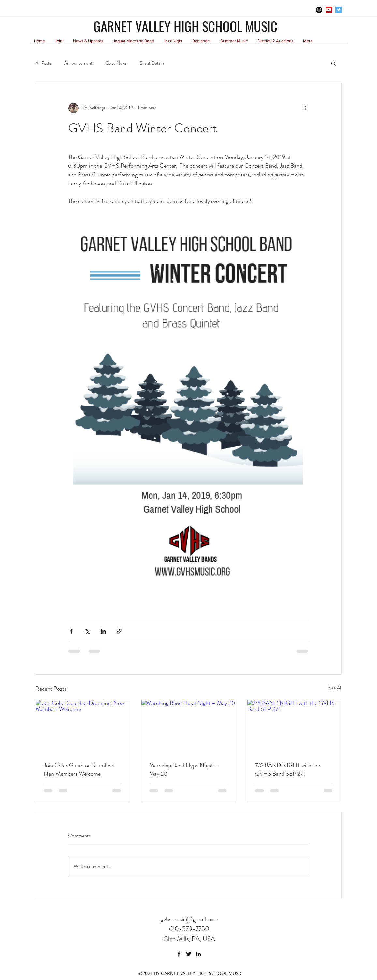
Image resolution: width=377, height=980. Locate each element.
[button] (333, 63)
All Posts (43, 63)
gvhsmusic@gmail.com (189, 919)
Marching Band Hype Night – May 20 (184, 770)
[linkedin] (198, 954)
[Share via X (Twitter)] (87, 631)
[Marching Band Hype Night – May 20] (188, 727)
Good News (116, 63)
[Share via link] (119, 631)
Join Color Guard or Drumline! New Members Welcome (79, 770)
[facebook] (179, 954)
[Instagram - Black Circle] (319, 10)
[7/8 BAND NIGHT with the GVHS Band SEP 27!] (294, 727)
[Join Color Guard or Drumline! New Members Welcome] (83, 727)
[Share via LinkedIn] (103, 631)
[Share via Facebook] (71, 631)
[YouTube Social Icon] (329, 10)
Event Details (152, 63)
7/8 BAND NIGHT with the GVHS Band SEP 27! (288, 770)
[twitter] (339, 10)
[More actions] (305, 108)
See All (335, 688)
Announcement (78, 63)
